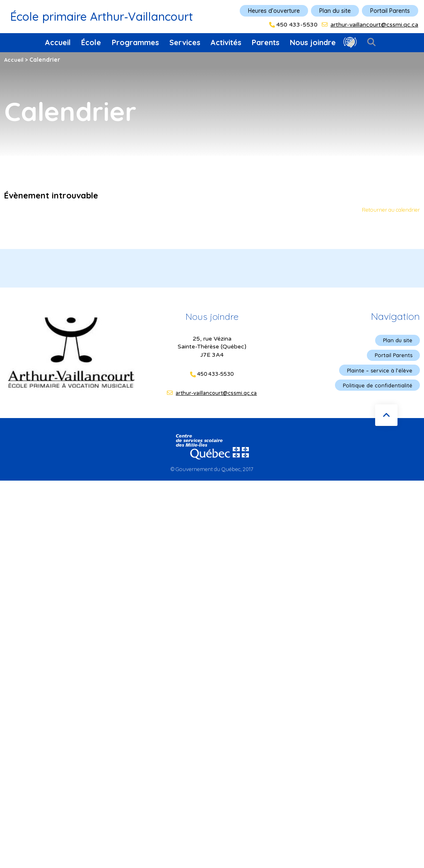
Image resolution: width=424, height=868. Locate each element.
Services (185, 42)
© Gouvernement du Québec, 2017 (212, 470)
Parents (266, 42)
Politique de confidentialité (375, 388)
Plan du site (335, 11)
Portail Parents (390, 11)
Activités (226, 42)
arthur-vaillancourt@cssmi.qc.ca (374, 25)
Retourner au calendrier (388, 210)
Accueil (58, 42)
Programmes (135, 42)
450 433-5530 (297, 25)
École (91, 42)
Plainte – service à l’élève (378, 372)
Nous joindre (313, 42)
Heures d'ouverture (274, 11)
